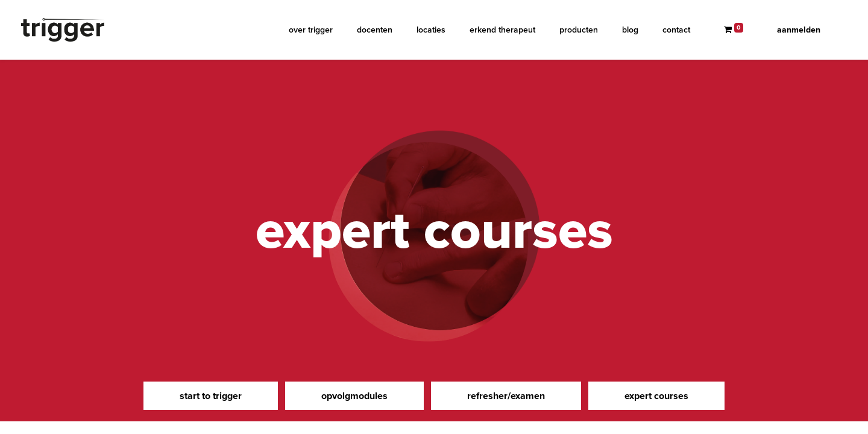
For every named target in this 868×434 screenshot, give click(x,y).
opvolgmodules (354, 396)
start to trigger (211, 396)
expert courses (656, 396)
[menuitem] (311, 30)
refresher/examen (506, 396)
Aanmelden (799, 30)
